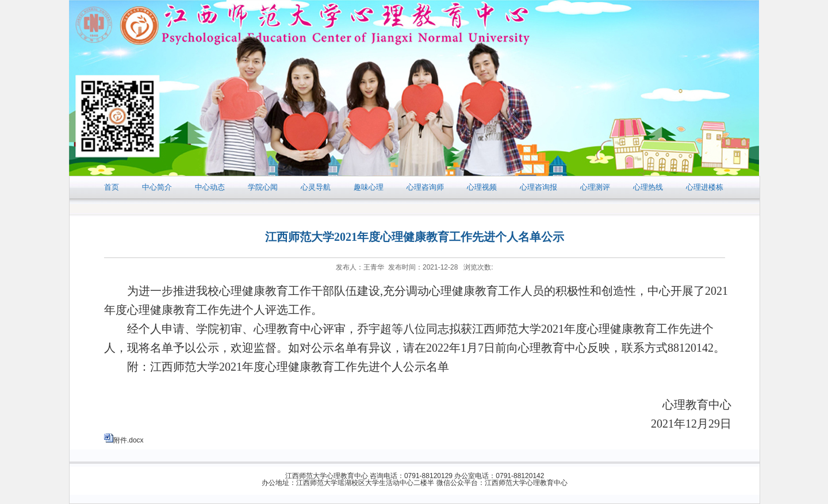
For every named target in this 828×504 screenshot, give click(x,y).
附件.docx (129, 440)
